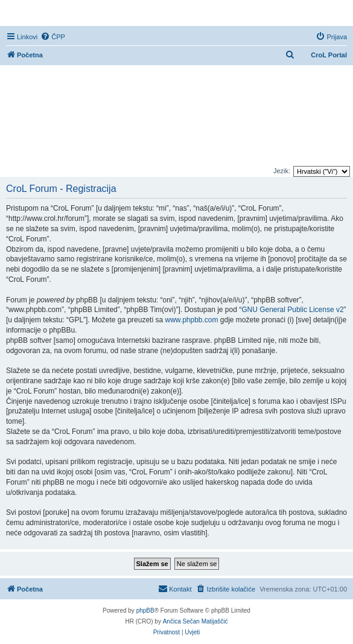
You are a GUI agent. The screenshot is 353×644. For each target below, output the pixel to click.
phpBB (145, 611)
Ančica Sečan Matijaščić (196, 621)
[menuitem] (53, 37)
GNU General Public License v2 (292, 310)
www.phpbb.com (191, 320)
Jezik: (282, 171)
